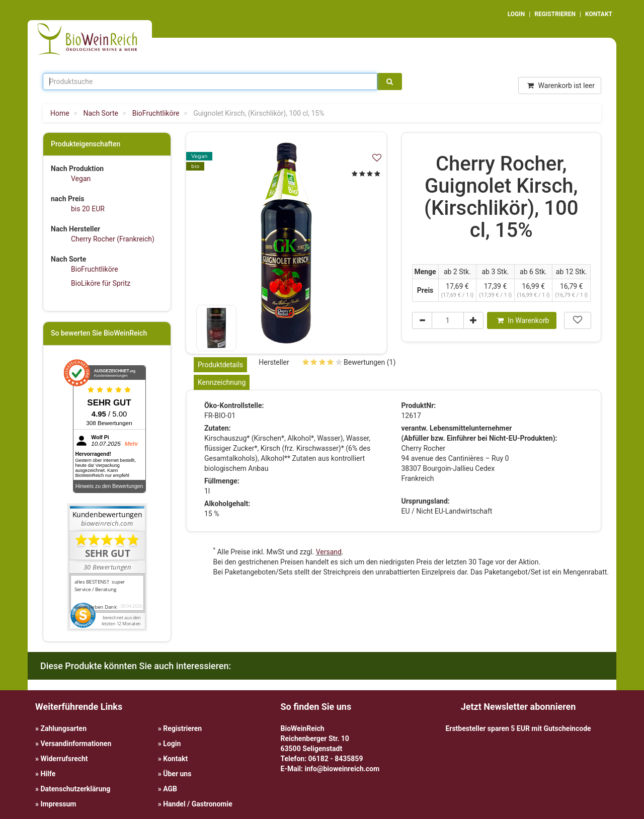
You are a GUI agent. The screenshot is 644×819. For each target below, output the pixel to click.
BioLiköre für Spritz (101, 283)
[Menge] (448, 320)
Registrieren (182, 728)
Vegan (81, 179)
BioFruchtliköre (95, 269)
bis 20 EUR (88, 209)
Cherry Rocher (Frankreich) (113, 239)
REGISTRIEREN (555, 14)
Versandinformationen (76, 744)
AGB (170, 789)
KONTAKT (599, 14)
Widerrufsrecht (64, 759)
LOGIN (516, 14)
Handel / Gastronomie (197, 804)
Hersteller (274, 362)
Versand (329, 552)
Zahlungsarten (63, 728)
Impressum (58, 804)
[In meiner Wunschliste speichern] (377, 158)
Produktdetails (220, 365)
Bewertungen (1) (349, 362)
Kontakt (175, 759)
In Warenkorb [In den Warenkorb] (523, 320)
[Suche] (390, 81)
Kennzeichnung (222, 382)
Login (172, 744)
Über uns (177, 774)
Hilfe (48, 774)
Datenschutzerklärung (75, 789)
